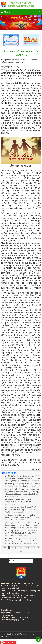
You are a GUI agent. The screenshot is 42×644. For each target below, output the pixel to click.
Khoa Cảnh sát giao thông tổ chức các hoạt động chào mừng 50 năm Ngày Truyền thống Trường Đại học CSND (22, 541)
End (21, 551)
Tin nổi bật (24, 60)
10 (38, 548)
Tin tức (14, 60)
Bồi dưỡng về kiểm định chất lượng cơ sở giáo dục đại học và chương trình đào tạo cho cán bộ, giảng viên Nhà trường (23, 478)
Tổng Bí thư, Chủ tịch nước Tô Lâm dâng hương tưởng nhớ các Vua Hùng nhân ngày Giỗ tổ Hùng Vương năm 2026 (22, 525)
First (4, 548)
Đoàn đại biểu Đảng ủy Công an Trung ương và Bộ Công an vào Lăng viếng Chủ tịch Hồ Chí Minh (22, 517)
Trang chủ (5, 60)
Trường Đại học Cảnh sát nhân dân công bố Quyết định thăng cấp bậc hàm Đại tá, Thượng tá (22, 510)
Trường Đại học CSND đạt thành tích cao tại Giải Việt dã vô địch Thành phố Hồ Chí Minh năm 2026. (22, 533)
